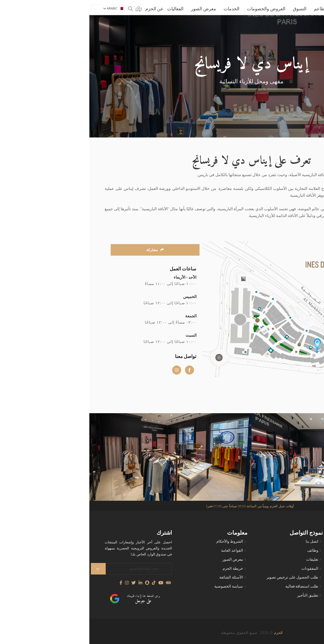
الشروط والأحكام (140, 541)
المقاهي (298, 559)
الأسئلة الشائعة (142, 577)
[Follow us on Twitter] (44, 583)
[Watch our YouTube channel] (71, 583)
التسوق (210, 9)
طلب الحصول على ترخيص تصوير (203, 577)
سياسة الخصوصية (139, 586)
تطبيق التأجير (218, 595)
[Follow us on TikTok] (64, 583)
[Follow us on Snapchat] (58, 583)
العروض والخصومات (177, 9)
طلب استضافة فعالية (213, 586)
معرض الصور (114, 9)
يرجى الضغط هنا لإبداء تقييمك (54, 599)
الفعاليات (86, 9)
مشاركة (66, 250)
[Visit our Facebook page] (31, 583)
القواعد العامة (143, 550)
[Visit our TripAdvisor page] (79, 583)
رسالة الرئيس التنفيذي (286, 595)
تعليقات (223, 559)
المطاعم (233, 9)
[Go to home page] (290, 9)
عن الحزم (65, 9)
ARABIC (24, 8)
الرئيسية (256, 9)
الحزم (189, 633)
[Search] (41, 9)
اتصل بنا (223, 541)
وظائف (223, 550)
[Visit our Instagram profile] (38, 583)
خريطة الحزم (143, 568)
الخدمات (142, 9)
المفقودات (220, 568)
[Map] (48, 9)
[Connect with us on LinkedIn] (51, 583)
